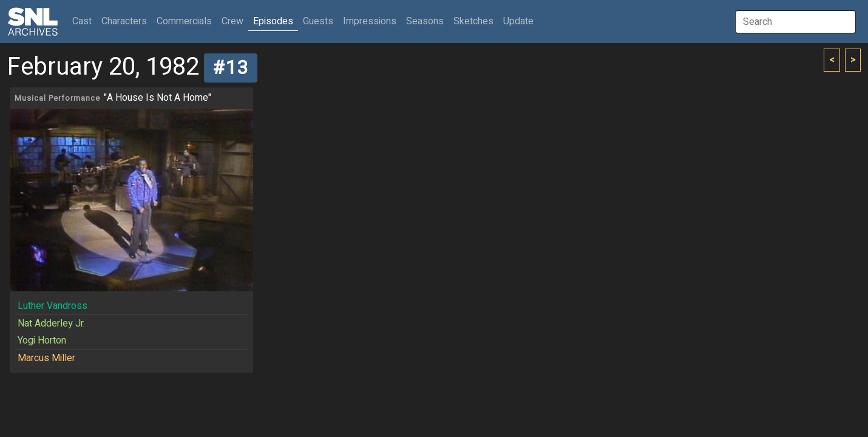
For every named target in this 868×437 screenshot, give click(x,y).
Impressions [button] (370, 21)
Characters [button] (124, 21)
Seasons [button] (425, 21)
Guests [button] (318, 21)
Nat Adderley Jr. (51, 324)
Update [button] (518, 21)
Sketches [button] (473, 21)
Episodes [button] (273, 21)
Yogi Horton (42, 340)
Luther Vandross (53, 306)
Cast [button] (84, 21)
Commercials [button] (184, 21)
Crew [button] (232, 21)
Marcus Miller (46, 358)
